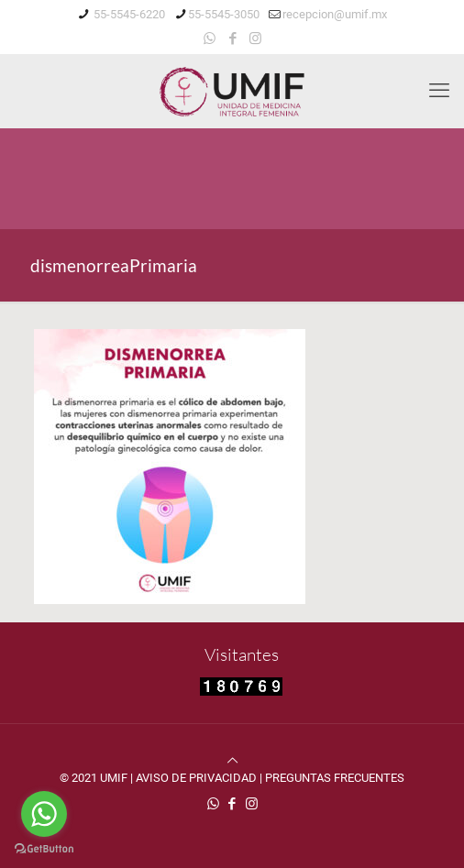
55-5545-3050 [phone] (224, 14)
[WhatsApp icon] (210, 38)
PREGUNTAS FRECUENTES (335, 778)
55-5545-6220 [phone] (128, 14)
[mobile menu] (439, 91)
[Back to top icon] (232, 760)
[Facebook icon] (232, 38)
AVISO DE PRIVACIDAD (196, 778)
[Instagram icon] (255, 38)
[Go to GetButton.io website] (44, 849)
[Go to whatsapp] (44, 814)
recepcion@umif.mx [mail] (335, 14)
